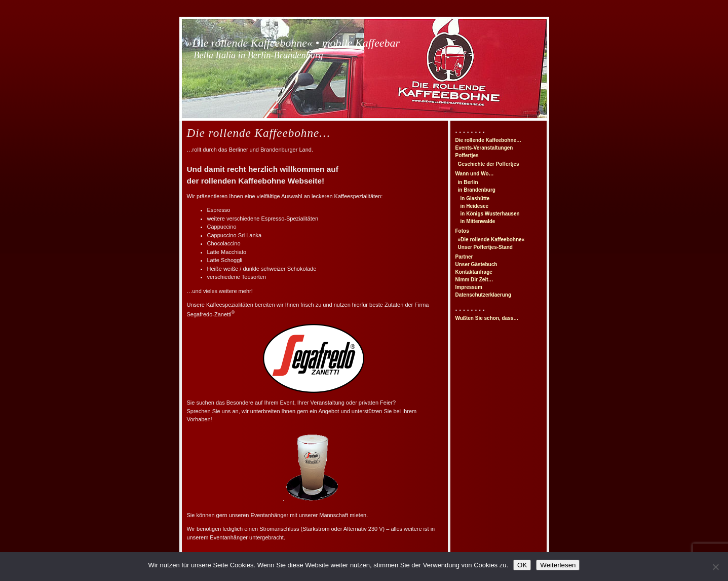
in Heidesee (475, 206)
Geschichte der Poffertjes (489, 164)
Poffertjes (467, 155)
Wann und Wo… (475, 174)
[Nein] (715, 567)
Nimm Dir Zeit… (474, 280)
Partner (464, 257)
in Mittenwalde (478, 221)
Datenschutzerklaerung (484, 295)
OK (522, 565)
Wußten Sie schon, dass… (487, 318)
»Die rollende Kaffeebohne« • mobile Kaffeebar (294, 48)
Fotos (462, 231)
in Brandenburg (477, 190)
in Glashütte (475, 198)
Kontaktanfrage (474, 272)
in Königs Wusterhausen (490, 214)
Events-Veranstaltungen (484, 148)
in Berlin (468, 182)
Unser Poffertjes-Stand (485, 247)
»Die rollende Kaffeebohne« (491, 240)
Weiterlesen (558, 565)
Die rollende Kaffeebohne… (489, 140)
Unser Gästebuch (476, 264)
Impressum (469, 287)
